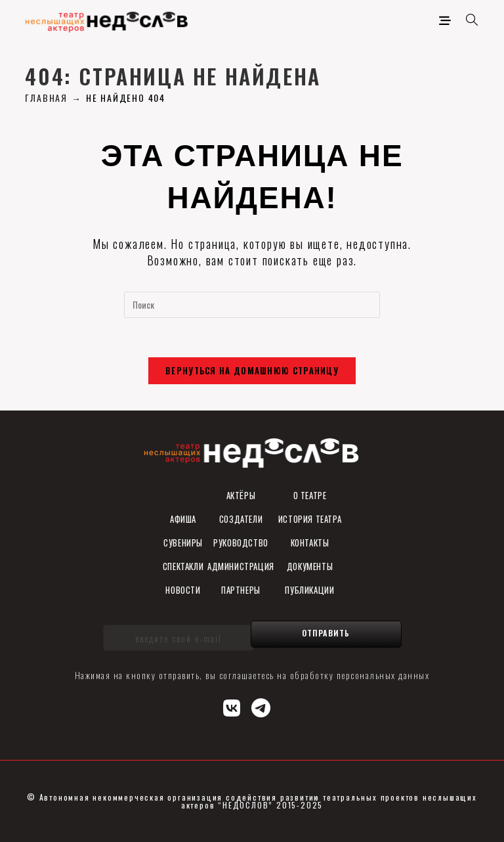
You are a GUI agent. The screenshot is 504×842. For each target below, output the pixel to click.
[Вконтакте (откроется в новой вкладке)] (232, 706)
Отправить (326, 633)
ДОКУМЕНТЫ (310, 566)
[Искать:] (468, 20)
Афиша (183, 519)
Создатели (241, 519)
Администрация (241, 566)
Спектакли (183, 566)
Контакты (310, 543)
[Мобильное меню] (448, 20)
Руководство (241, 543)
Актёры (241, 495)
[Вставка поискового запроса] (252, 305)
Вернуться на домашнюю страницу (252, 370)
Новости (183, 590)
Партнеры (241, 590)
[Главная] (46, 98)
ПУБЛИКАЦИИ (309, 590)
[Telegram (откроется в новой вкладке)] (262, 706)
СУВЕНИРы (183, 543)
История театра (310, 519)
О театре (310, 495)
